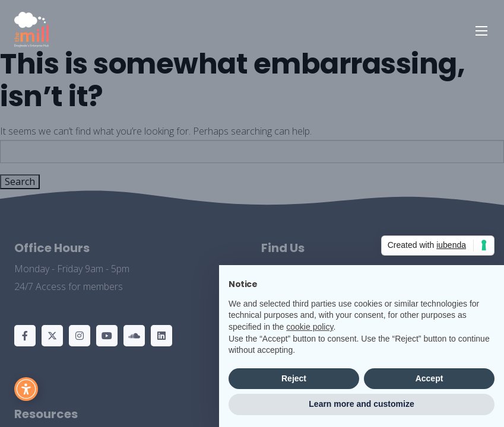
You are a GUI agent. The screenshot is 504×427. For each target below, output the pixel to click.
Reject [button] (294, 378)
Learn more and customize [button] (361, 404)
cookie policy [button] (310, 327)
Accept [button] (429, 378)
